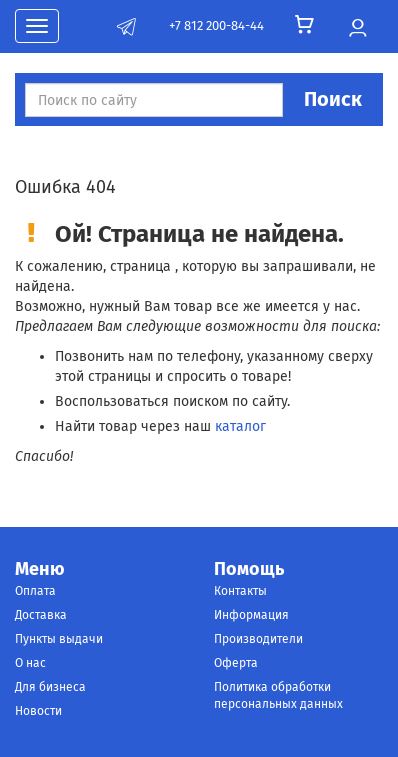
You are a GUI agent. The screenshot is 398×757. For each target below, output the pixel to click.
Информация (251, 615)
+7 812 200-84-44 (216, 25)
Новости (38, 711)
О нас (30, 663)
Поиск (333, 99)
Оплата (35, 591)
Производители (258, 639)
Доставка (41, 615)
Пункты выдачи (59, 639)
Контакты (240, 591)
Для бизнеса (50, 687)
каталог (240, 426)
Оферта (236, 663)
